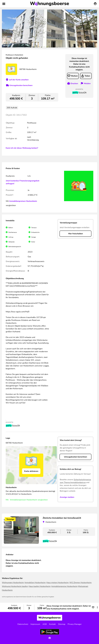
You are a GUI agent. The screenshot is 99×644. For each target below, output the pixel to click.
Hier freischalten (76, 234)
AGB (45, 624)
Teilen (87, 76)
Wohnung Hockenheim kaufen (15, 586)
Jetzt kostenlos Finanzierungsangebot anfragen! (23, 182)
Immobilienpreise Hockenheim (64, 586)
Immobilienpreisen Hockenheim (23, 201)
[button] (97, 607)
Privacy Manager (75, 624)
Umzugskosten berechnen (21, 85)
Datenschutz (23, 624)
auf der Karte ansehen (19, 80)
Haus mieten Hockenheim (57, 583)
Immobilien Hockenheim (35, 583)
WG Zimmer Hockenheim (80, 583)
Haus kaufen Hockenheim (40, 586)
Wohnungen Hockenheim (13, 583)
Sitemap (62, 624)
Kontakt (52, 624)
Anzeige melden (67, 497)
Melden (87, 83)
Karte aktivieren (31, 471)
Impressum (35, 624)
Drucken (74, 83)
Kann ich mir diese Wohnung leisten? (22, 148)
